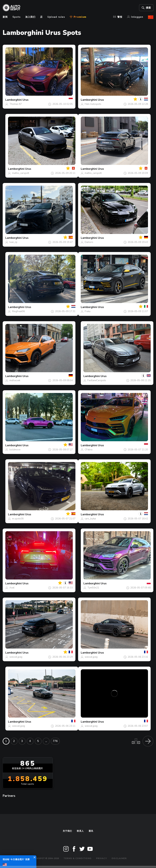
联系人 (80, 831)
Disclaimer (119, 858)
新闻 (5, 17)
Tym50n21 (93, 588)
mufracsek (15, 380)
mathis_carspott (21, 173)
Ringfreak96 (19, 311)
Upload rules (56, 17)
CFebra (89, 450)
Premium (78, 17)
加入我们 (30, 17)
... (46, 741)
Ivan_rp (13, 242)
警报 (118, 17)
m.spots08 (18, 519)
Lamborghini (14, 100)
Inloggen (135, 17)
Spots (17, 17)
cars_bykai (90, 519)
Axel (12, 588)
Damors (89, 242)
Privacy (102, 858)
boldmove (15, 450)
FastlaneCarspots (97, 380)
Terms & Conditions (77, 858)
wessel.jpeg (16, 657)
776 (55, 741)
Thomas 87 (16, 104)
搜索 (146, 8)
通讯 (91, 831)
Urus (25, 100)
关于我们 (67, 831)
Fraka (88, 311)
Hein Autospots (93, 104)
